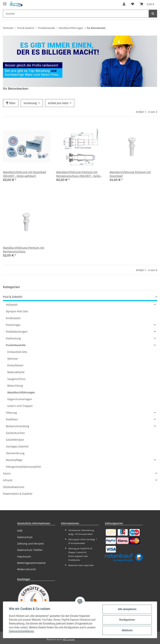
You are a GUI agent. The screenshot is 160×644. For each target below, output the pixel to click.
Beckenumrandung (18, 426)
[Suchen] (76, 14)
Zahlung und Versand (30, 544)
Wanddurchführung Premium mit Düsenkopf (130, 174)
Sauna (7, 473)
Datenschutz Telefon (30, 550)
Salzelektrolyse (15, 440)
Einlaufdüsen (15, 365)
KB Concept (69, 639)
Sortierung (30, 103)
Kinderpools (13, 318)
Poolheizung (13, 338)
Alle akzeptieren (127, 609)
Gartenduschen (15, 433)
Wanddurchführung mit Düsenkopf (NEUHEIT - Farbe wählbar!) (24, 174)
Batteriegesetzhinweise (31, 563)
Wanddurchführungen (21, 392)
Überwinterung (15, 453)
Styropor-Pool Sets (17, 311)
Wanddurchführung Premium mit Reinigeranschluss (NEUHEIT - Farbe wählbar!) (78, 174)
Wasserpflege (14, 460)
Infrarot (8, 480)
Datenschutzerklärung (21, 631)
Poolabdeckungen (17, 332)
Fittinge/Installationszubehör (23, 467)
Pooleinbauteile (16, 345)
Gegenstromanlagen (20, 399)
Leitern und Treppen (20, 406)
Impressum (24, 556)
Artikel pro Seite (58, 103)
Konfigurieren (127, 620)
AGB (20, 531)
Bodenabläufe (16, 372)
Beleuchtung (15, 386)
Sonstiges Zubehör (17, 446)
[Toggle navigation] (5, 2)
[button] (124, 4)
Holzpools (12, 305)
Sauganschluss (16, 379)
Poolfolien (12, 419)
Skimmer (13, 359)
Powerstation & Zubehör (18, 494)
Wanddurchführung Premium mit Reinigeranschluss (23, 250)
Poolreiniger (13, 325)
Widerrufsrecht (26, 569)
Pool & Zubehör (13, 297)
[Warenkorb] (147, 4)
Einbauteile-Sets (17, 352)
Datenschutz (25, 537)
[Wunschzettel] (133, 4)
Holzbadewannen (14, 487)
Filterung (11, 413)
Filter (11, 103)
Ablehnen (127, 630)
